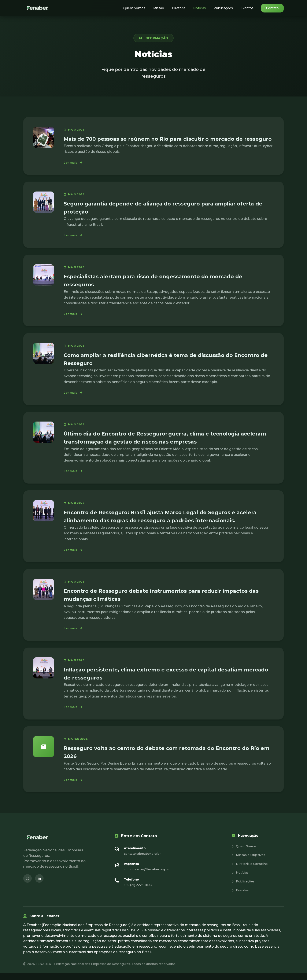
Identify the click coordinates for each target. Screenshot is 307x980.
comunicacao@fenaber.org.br (146, 876)
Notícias (204, 8)
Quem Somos (142, 8)
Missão (165, 8)
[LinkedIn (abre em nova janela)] (39, 885)
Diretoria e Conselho (250, 871)
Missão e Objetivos (249, 862)
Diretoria (184, 8)
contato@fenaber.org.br (142, 861)
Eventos (248, 8)
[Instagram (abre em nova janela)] (27, 885)
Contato (273, 8)
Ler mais (75, 163)
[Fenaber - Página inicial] (38, 8)
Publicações (226, 8)
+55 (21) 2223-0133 (138, 892)
